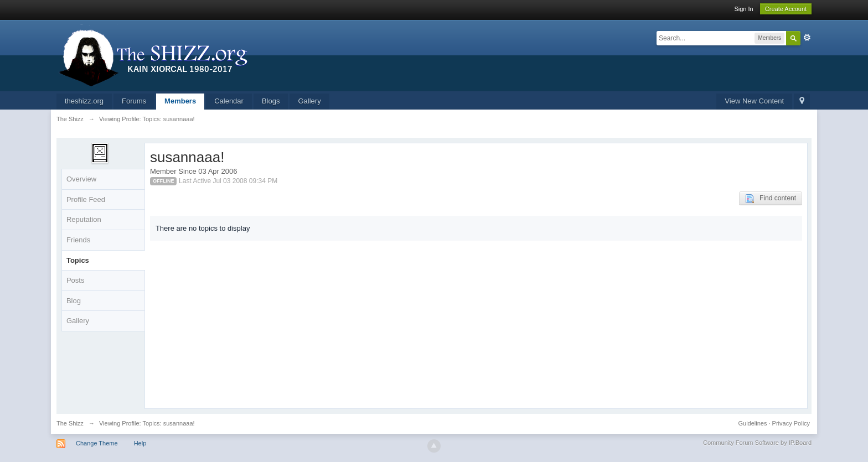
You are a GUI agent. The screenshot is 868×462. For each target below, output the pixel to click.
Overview (81, 179)
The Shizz (70, 423)
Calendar (229, 101)
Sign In (743, 9)
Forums (134, 101)
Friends (78, 240)
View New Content (754, 101)
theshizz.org (84, 101)
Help (140, 443)
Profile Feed (86, 199)
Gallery (309, 101)
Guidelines (753, 423)
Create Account (786, 9)
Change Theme (97, 443)
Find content (771, 199)
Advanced (807, 38)
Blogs (271, 101)
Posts (76, 280)
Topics (78, 260)
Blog (74, 301)
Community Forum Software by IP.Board (757, 443)
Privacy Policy (791, 423)
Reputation (84, 219)
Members (180, 101)
